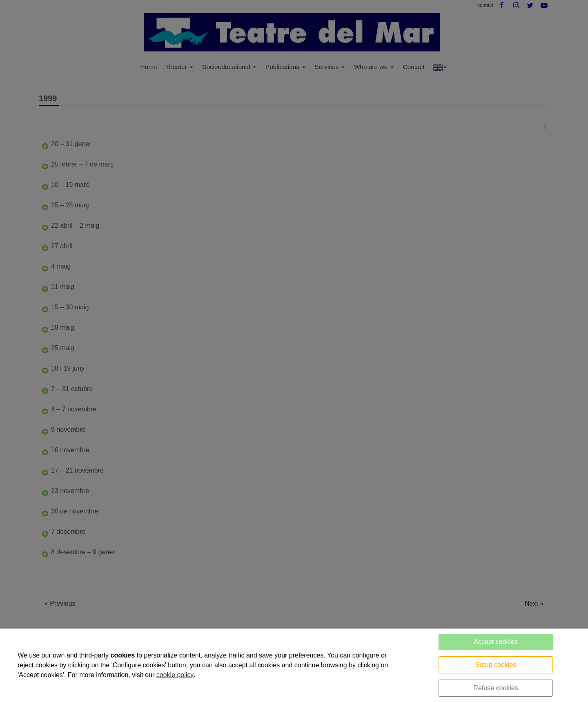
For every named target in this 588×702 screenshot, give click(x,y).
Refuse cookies (496, 688)
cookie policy (175, 675)
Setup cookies (496, 665)
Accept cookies (496, 642)
